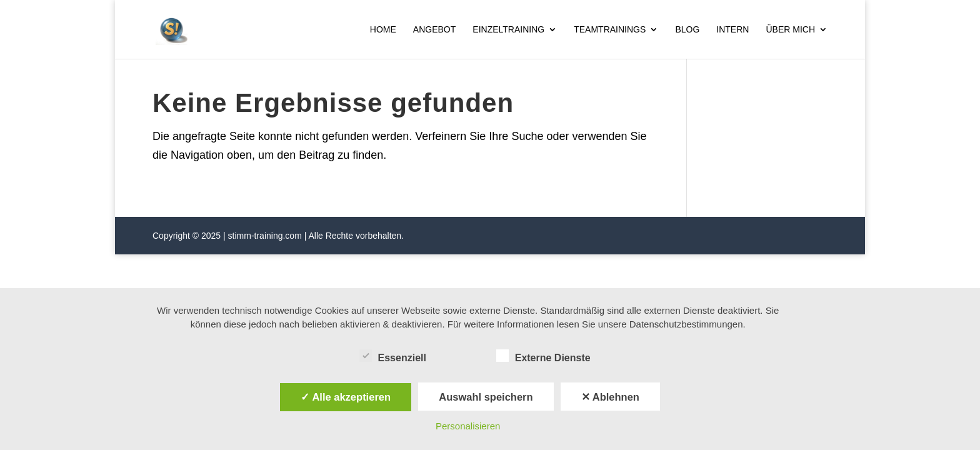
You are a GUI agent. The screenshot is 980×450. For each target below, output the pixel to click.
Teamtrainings (610, 30)
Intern (732, 30)
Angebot (434, 30)
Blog (687, 30)
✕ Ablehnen (610, 397)
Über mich (790, 30)
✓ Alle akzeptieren (346, 397)
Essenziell (393, 356)
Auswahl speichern (486, 397)
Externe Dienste (543, 356)
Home (383, 30)
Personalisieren (468, 426)
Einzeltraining (508, 30)
